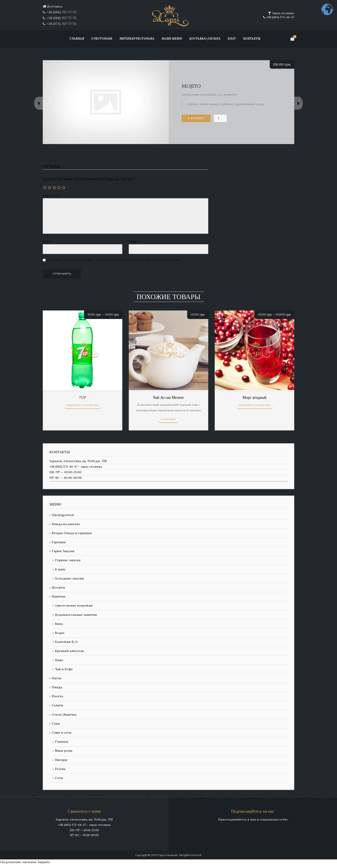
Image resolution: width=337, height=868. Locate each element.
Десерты (58, 587)
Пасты (57, 678)
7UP (83, 398)
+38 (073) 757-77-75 (61, 24)
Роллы (60, 769)
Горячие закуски (68, 560)
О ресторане (102, 39)
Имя (47, 241)
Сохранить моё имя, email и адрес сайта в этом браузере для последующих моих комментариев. (114, 260)
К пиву (60, 569)
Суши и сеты (62, 733)
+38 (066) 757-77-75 (61, 12)
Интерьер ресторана (137, 39)
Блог (232, 39)
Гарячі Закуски (63, 551)
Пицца (57, 687)
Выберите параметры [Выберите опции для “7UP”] (83, 405)
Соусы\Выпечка (64, 714)
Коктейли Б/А (211, 95)
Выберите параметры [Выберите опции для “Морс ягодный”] (254, 405)
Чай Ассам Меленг (168, 398)
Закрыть (44, 862)
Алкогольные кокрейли (74, 605)
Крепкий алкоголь (70, 651)
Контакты (252, 39)
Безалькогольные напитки (76, 615)
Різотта (57, 696)
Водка (60, 633)
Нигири (61, 760)
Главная (77, 39)
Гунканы (62, 742)
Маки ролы (64, 751)
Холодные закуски (69, 578)
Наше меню (172, 39)
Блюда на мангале (66, 524)
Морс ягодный (255, 398)
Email (134, 241)
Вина (59, 624)
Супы (56, 724)
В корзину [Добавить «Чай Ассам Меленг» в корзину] (169, 419)
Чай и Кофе (64, 669)
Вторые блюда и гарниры (72, 533)
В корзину (196, 118)
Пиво (59, 660)
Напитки (230, 95)
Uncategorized (63, 515)
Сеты (59, 778)
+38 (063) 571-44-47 (280, 17)
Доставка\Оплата (205, 39)
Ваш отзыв (51, 196)
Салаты (57, 705)
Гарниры (59, 542)
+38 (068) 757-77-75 (61, 18)
